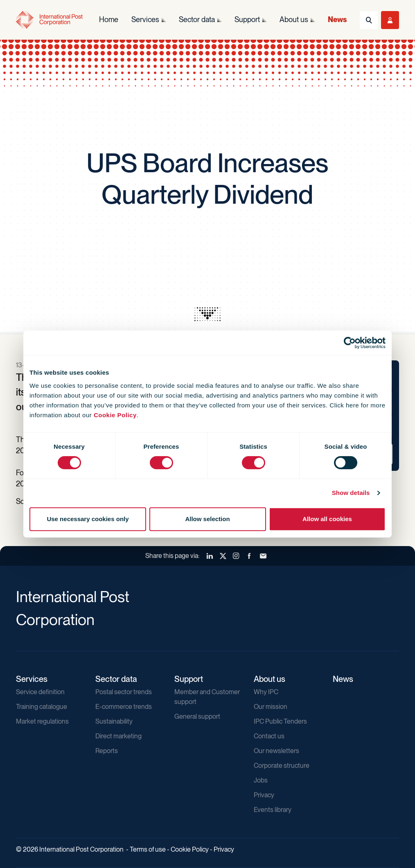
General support (197, 716)
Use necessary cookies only (88, 519)
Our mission (271, 707)
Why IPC (266, 692)
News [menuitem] (337, 19)
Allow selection (207, 519)
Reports (107, 751)
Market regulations (42, 721)
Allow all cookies (327, 519)
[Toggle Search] (369, 20)
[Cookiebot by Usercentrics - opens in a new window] (350, 343)
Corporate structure (282, 766)
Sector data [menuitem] (197, 19)
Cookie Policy (115, 415)
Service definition (40, 692)
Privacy (264, 795)
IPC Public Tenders (280, 721)
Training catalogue (42, 707)
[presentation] (207, 314)
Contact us (269, 736)
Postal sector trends (124, 692)
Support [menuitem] (247, 19)
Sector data (116, 679)
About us (270, 679)
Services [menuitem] (145, 19)
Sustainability (114, 721)
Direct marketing (118, 736)
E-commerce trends (124, 707)
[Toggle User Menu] (390, 20)
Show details (351, 493)
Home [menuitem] (109, 19)
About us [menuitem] (294, 19)
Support (189, 679)
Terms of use (148, 849)
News (343, 679)
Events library (273, 810)
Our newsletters (276, 751)
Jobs (261, 780)
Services (32, 679)
